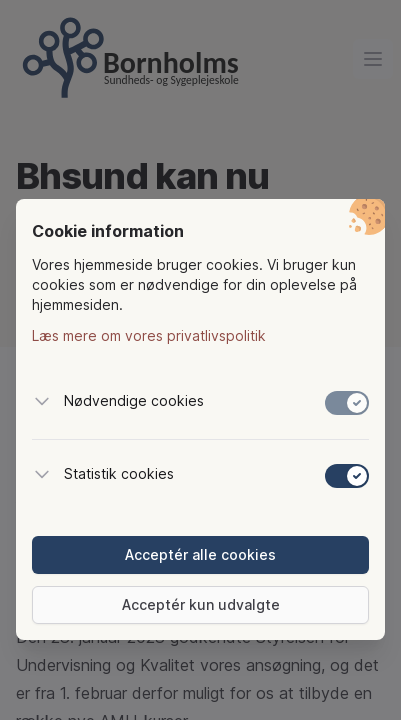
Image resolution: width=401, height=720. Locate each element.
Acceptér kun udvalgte (201, 604)
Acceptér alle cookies (200, 554)
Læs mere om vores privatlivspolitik (149, 335)
